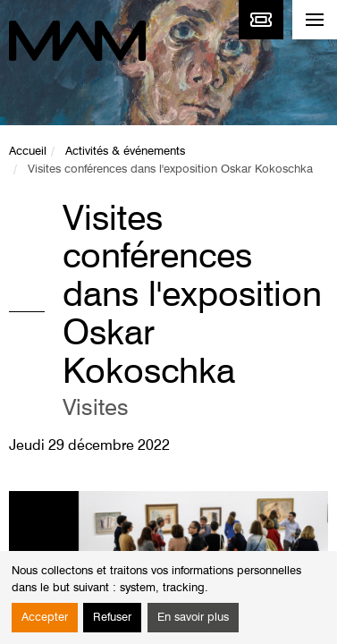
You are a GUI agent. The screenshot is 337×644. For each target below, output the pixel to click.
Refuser (112, 618)
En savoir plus (193, 618)
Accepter (45, 618)
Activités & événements (125, 152)
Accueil (28, 152)
